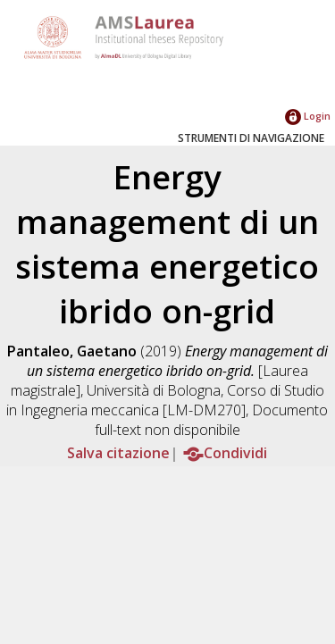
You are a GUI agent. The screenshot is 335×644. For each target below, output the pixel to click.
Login (308, 116)
